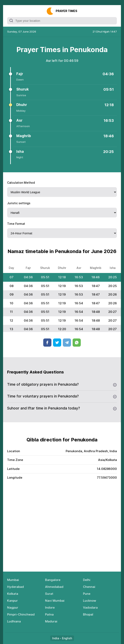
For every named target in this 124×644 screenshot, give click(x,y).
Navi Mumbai (55, 601)
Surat (49, 594)
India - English (62, 638)
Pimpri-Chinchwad (21, 614)
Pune (87, 594)
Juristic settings (19, 203)
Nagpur (13, 607)
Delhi (87, 580)
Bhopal (88, 614)
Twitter (57, 343)
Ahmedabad (54, 587)
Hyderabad (15, 587)
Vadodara (90, 607)
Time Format (16, 224)
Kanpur (12, 601)
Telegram (67, 343)
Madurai (51, 621)
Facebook (47, 343)
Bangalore (53, 580)
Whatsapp (77, 343)
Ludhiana (14, 621)
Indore (50, 607)
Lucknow (90, 601)
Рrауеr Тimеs (66, 11)
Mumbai (13, 580)
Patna (49, 614)
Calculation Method (21, 183)
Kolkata (13, 594)
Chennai (89, 587)
